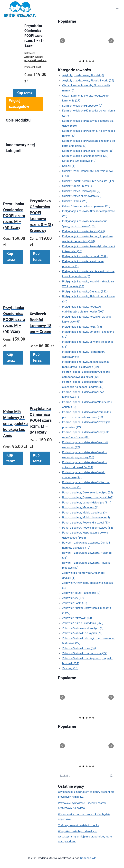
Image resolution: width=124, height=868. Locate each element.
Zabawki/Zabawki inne (79, 648)
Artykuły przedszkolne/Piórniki (83, 75)
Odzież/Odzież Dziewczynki (81, 191)
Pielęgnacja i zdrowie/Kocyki (84, 231)
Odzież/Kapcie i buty (77, 186)
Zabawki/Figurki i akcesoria (81, 593)
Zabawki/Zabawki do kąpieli (82, 633)
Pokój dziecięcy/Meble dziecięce (85, 512)
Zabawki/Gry (73, 598)
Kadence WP (88, 858)
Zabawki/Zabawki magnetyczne (85, 653)
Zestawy (70, 668)
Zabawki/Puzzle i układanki (83, 623)
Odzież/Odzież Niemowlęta (82, 196)
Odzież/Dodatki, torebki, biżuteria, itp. (88, 181)
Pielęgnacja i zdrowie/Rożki (82, 327)
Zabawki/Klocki (75, 603)
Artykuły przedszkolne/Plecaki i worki (88, 80)
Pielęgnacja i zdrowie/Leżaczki (85, 256)
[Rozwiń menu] (117, 9)
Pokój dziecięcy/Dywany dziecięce (88, 497)
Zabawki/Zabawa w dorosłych (83, 628)
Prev (62, 41)
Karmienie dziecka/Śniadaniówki (85, 156)
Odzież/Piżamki (75, 201)
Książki (69, 166)
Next (111, 41)
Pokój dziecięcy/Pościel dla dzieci (86, 523)
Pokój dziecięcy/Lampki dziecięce (87, 502)
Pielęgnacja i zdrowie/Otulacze (85, 291)
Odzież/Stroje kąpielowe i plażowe (86, 206)
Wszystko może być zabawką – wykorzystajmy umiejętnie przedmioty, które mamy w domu (85, 836)
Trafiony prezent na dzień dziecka (79, 825)
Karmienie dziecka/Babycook (82, 106)
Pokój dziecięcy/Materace (80, 507)
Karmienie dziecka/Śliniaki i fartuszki (88, 151)
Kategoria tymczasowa (79, 161)
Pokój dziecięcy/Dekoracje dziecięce (88, 492)
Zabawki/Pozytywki (77, 618)
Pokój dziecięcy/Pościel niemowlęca (88, 528)
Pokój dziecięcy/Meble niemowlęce (86, 517)
